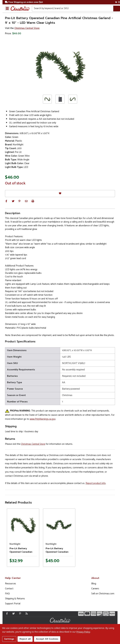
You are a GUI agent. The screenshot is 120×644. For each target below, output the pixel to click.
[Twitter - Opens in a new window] (13, 614)
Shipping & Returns (15, 599)
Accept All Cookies (47, 639)
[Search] (117, 9)
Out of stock (15, 183)
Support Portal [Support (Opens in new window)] (13, 604)
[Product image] (23, 525)
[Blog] (26, 614)
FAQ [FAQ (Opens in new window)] (7, 594)
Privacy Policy (83, 632)
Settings (9, 639)
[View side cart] (119, 2)
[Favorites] (60, 194)
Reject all (25, 639)
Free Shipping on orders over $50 (24, 2)
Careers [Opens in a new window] (95, 589)
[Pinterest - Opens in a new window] (19, 614)
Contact (9, 589)
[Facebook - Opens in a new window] (6, 614)
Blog (94, 584)
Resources (10, 584)
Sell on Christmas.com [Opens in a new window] (103, 594)
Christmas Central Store (27, 28)
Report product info (96, 483)
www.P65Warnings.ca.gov (43, 419)
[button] (6, 201)
